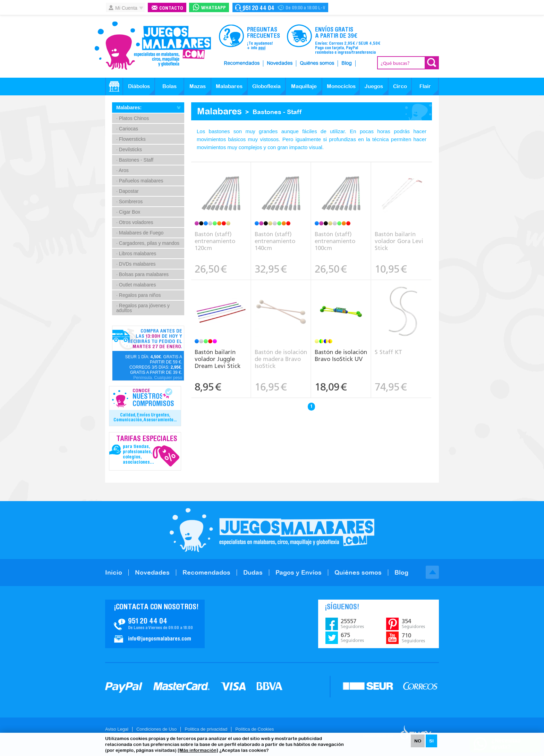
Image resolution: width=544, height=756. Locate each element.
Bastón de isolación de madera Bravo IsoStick (281, 359)
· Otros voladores (135, 222)
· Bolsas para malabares (142, 274)
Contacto (171, 8)
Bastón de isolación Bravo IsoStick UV (341, 355)
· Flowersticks (131, 139)
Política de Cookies (254, 729)
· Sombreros (129, 201)
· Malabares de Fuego (140, 233)
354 (413, 624)
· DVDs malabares (136, 264)
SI (431, 741)
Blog (347, 63)
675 (352, 637)
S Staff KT (388, 352)
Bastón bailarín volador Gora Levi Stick (399, 241)
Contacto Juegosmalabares (280, 7)
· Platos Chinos (133, 118)
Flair (425, 86)
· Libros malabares (136, 254)
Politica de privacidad (206, 729)
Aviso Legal (117, 729)
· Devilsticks (129, 149)
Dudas (253, 572)
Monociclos (341, 86)
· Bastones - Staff (135, 160)
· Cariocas (127, 129)
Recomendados (242, 63)
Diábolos (139, 86)
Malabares (229, 86)
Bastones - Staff (277, 112)
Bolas (169, 86)
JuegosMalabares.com (153, 46)
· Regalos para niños (138, 295)
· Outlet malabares (136, 285)
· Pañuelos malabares (140, 181)
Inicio (114, 572)
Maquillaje (304, 86)
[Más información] (198, 750)
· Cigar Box (128, 212)
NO (418, 741)
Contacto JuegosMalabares (155, 624)
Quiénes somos (317, 63)
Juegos (374, 86)
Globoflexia (266, 86)
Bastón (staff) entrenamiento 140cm (275, 241)
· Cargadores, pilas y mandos (148, 243)
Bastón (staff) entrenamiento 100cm (335, 241)
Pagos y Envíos (299, 572)
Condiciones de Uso (156, 729)
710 (413, 638)
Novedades (280, 63)
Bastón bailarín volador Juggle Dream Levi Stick (218, 359)
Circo (400, 86)
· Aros (122, 170)
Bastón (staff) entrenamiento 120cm (215, 241)
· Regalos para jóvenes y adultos (143, 308)
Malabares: (129, 108)
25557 (352, 624)
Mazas (198, 86)
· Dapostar (127, 191)
